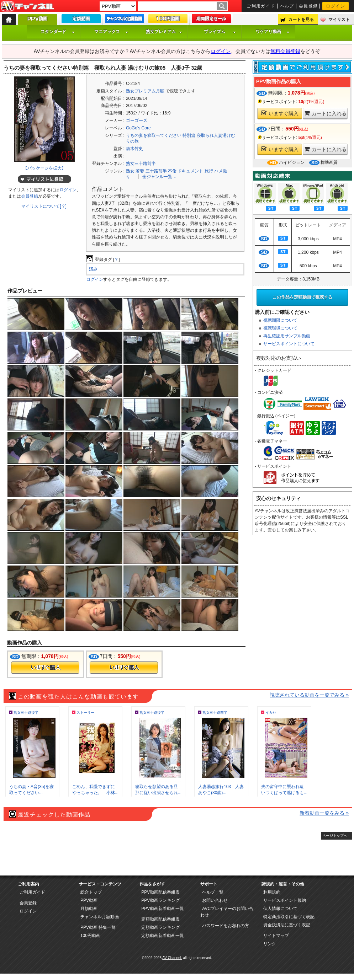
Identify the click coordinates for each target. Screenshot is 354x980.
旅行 (209, 171)
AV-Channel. (172, 958)
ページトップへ (335, 836)
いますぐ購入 (280, 113)
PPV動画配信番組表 (160, 892)
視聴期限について (280, 320)
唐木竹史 (134, 149)
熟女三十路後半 (26, 713)
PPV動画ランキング (160, 900)
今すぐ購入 (45, 668)
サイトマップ (276, 936)
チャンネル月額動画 (100, 917)
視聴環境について (280, 328)
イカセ (271, 713)
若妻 (140, 171)
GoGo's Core (138, 128)
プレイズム (220, 32)
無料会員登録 (285, 51)
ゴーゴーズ (137, 121)
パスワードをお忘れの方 (226, 926)
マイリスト (339, 20)
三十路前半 (156, 171)
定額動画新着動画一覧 (163, 936)
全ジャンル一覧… (159, 177)
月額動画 (89, 909)
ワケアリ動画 (273, 32)
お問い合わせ (215, 900)
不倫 (172, 171)
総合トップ (91, 892)
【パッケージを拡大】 (44, 168)
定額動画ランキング (160, 927)
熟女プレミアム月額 (145, 91)
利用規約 (272, 892)
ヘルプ (287, 6)
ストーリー (85, 713)
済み (93, 269)
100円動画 (90, 936)
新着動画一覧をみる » (324, 813)
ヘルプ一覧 (213, 892)
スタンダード (58, 32)
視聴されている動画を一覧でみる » (309, 695)
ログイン (335, 6)
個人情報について (280, 909)
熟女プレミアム (164, 32)
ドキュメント (190, 171)
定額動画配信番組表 (160, 919)
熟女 (130, 171)
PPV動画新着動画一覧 (163, 909)
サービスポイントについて (289, 344)
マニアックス (111, 32)
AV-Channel (27, 6)
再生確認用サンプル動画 (287, 336)
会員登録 (308, 6)
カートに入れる (325, 113)
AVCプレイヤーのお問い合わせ (227, 912)
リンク (270, 944)
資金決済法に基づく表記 (287, 925)
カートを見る (301, 20)
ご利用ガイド (261, 6)
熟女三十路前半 (141, 164)
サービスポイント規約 (285, 900)
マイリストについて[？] (44, 206)
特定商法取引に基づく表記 (289, 917)
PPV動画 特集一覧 (98, 927)
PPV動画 (89, 900)
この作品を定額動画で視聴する (302, 297)
